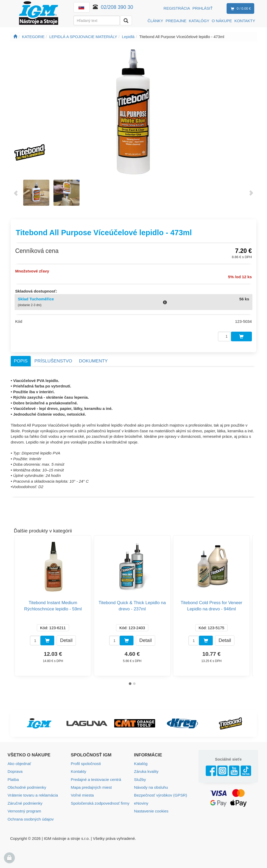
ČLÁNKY (155, 21)
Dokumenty (93, 360)
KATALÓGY (199, 21)
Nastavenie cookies (151, 809)
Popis (21, 360)
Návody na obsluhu (151, 786)
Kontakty (78, 770)
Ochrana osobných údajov (30, 817)
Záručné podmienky (25, 801)
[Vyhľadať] (126, 20)
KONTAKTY (245, 21)
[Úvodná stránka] (15, 37)
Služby (140, 778)
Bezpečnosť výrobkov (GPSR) (160, 794)
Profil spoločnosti (86, 762)
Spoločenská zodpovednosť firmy (100, 801)
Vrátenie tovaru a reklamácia (32, 794)
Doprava (15, 770)
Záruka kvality (146, 770)
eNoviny (141, 801)
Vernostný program (24, 809)
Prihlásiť (203, 8)
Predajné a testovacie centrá (96, 778)
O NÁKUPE (222, 21)
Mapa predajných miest (91, 786)
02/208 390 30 (117, 7)
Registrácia (177, 8)
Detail (66, 639)
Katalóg (141, 762)
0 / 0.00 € (240, 9)
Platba (13, 778)
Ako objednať (19, 762)
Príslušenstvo (53, 360)
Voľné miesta (82, 794)
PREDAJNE (176, 21)
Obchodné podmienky (27, 786)
